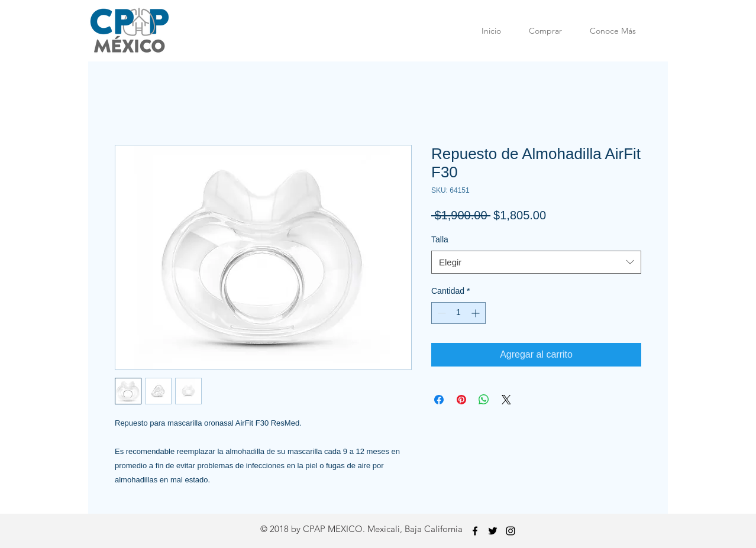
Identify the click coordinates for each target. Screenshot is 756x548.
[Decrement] (440, 313)
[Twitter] (493, 531)
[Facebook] (475, 531)
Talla (440, 239)
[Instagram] (511, 531)
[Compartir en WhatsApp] (484, 400)
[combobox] (536, 262)
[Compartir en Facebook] (439, 400)
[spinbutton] (458, 313)
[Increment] (476, 313)
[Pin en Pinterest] (461, 400)
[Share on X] (506, 400)
